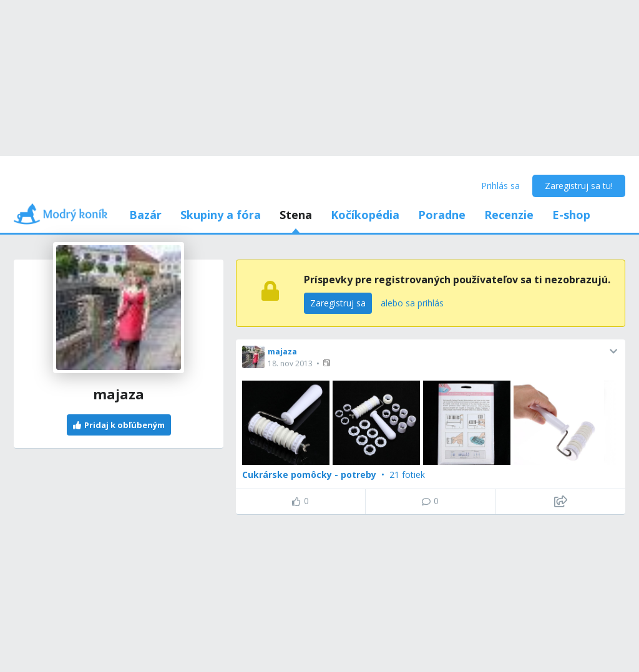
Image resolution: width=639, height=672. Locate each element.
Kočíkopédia (365, 215)
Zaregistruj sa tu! (579, 186)
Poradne (442, 215)
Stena (296, 215)
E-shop (571, 215)
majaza (282, 352)
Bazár (145, 215)
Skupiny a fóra (221, 215)
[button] (328, 363)
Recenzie (509, 215)
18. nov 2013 (290, 363)
